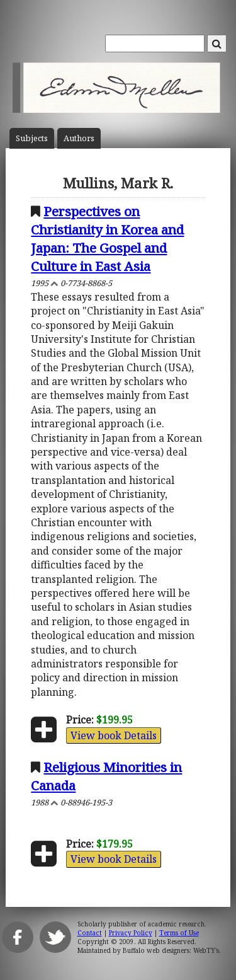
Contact (90, 933)
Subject (32, 138)
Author (79, 138)
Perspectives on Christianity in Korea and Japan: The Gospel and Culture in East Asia (107, 239)
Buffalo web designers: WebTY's (171, 950)
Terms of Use (179, 933)
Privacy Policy (131, 933)
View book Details (114, 735)
